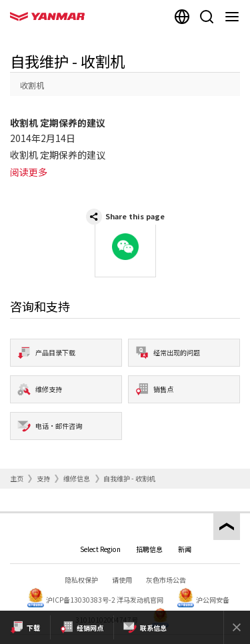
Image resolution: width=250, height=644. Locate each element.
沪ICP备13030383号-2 (81, 600)
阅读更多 (29, 172)
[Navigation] (235, 17)
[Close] (237, 627)
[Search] (207, 17)
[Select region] (182, 17)
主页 (17, 478)
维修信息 (77, 478)
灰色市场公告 (166, 580)
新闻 (185, 549)
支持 (43, 478)
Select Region (100, 549)
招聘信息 (149, 549)
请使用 (122, 580)
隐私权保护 (81, 580)
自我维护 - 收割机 (129, 478)
